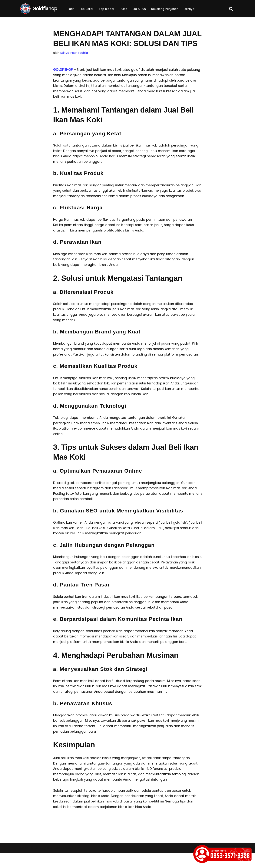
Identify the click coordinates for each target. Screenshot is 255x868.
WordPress (71, 863)
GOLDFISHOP (63, 70)
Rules (124, 9)
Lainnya (189, 9)
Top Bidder (107, 9)
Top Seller (86, 9)
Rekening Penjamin (165, 9)
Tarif (71, 9)
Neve (24, 863)
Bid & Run (139, 9)
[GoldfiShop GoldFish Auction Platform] (39, 9)
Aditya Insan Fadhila (74, 53)
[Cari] (231, 9)
